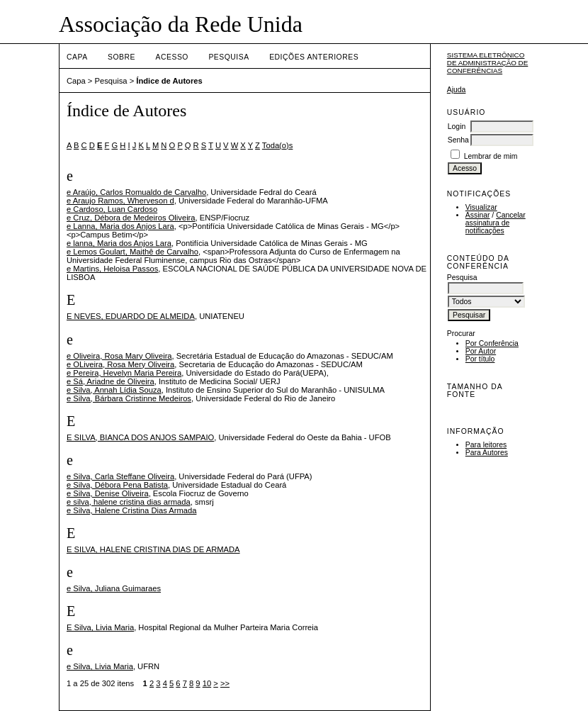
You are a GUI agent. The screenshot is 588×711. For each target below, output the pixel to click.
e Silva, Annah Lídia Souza (114, 390)
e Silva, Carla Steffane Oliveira (120, 476)
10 (207, 683)
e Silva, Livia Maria (100, 666)
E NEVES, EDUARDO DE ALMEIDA (131, 316)
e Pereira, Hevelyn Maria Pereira (124, 373)
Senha (458, 140)
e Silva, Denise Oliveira (108, 493)
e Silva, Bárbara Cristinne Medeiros (129, 398)
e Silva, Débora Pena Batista (117, 485)
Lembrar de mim (491, 156)
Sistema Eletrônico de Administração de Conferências (488, 63)
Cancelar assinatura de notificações (496, 223)
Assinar (478, 215)
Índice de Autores (169, 81)
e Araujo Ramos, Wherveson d (120, 201)
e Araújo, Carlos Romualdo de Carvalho (136, 192)
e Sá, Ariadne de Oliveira (111, 381)
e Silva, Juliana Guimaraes (114, 588)
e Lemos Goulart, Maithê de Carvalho (132, 252)
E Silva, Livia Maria (100, 627)
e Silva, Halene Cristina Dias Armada (131, 510)
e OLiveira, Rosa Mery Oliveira (120, 364)
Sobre (121, 57)
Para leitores (486, 445)
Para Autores (487, 453)
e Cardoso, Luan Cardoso (112, 209)
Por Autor (481, 351)
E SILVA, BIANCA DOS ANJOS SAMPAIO (140, 437)
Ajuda (457, 90)
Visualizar (481, 207)
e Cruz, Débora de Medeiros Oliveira (131, 218)
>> (225, 683)
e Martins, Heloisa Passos (112, 269)
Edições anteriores (314, 57)
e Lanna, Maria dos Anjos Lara (120, 226)
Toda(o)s (278, 145)
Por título (480, 359)
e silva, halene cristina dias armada (129, 502)
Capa (77, 57)
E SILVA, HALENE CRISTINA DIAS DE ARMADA (153, 549)
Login (457, 127)
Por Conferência (492, 343)
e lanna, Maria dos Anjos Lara (119, 243)
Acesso (172, 57)
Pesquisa (228, 57)
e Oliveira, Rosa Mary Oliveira (119, 356)
